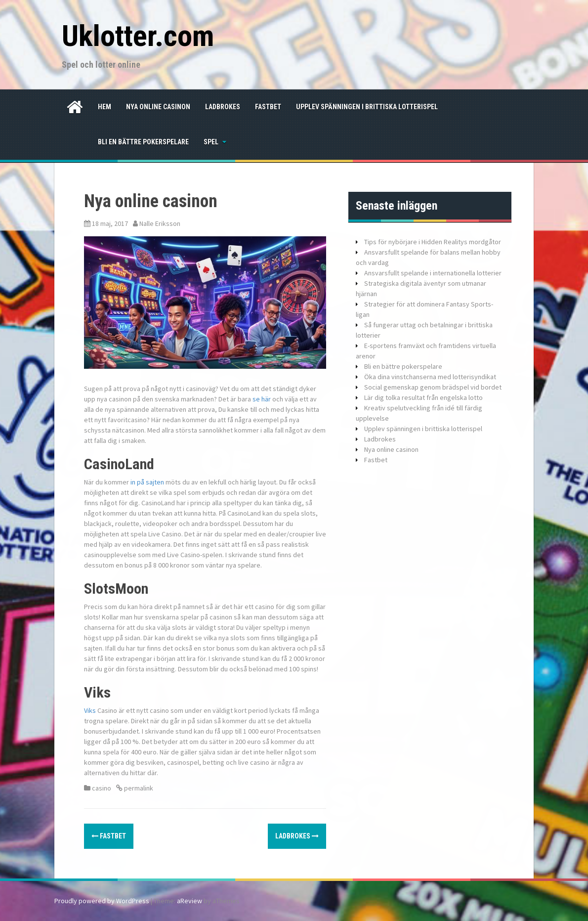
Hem (105, 107)
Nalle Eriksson (160, 223)
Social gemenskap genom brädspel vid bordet (433, 387)
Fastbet (268, 107)
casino (102, 788)
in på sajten (147, 482)
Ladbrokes (223, 107)
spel (211, 142)
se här (262, 399)
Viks (90, 710)
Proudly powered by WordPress (102, 901)
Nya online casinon (158, 107)
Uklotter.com (138, 36)
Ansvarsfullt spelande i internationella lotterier (433, 273)
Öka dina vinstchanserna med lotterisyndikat (430, 377)
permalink (138, 788)
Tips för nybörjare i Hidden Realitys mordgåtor (433, 242)
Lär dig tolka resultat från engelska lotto (423, 397)
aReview (189, 901)
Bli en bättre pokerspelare (143, 142)
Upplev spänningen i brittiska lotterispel (367, 107)
